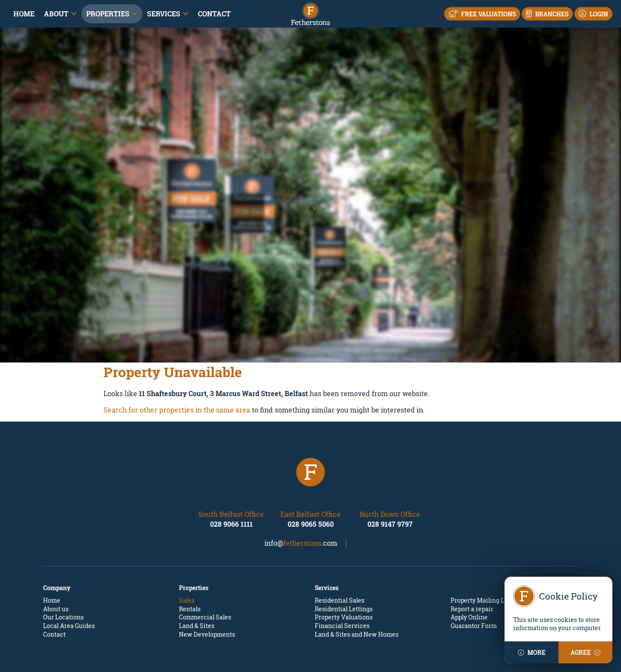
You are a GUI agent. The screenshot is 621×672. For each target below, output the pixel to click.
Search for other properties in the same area (177, 371)
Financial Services (342, 587)
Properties (108, 14)
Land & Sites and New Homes (357, 595)
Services (164, 14)
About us (56, 570)
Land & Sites (197, 587)
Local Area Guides (69, 587)
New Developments (207, 595)
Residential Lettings (344, 570)
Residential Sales (340, 562)
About (56, 14)
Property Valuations (344, 579)
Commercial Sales (205, 579)
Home (24, 14)
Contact (214, 14)
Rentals (190, 570)
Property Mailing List (481, 562)
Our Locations (63, 579)
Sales (187, 562)
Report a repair (472, 570)
